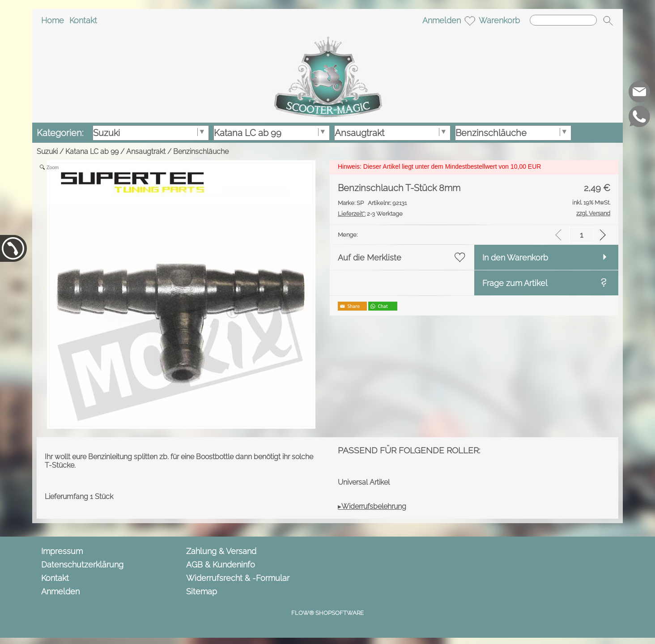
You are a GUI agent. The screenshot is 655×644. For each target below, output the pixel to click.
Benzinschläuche (201, 151)
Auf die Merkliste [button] (370, 258)
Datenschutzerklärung (82, 565)
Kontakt (83, 20)
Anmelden (442, 20)
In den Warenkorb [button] (515, 258)
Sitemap (202, 591)
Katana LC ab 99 (92, 151)
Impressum (62, 551)
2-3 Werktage (370, 214)
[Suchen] (563, 20)
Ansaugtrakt (146, 151)
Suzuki (47, 151)
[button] (608, 21)
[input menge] (581, 235)
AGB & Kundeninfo (221, 565)
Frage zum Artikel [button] (515, 283)
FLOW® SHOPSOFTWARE (327, 613)
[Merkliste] (470, 21)
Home (53, 20)
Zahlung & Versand (221, 551)
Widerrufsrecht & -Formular (238, 578)
